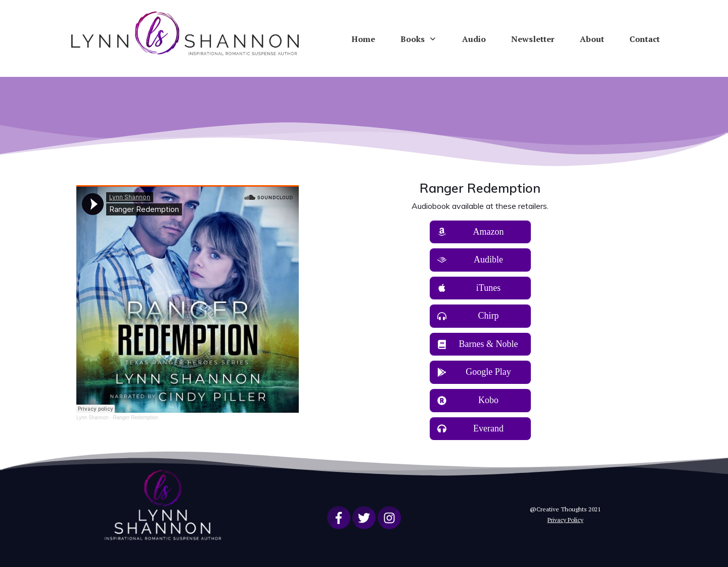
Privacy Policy (565, 520)
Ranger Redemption (135, 418)
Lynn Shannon (93, 418)
